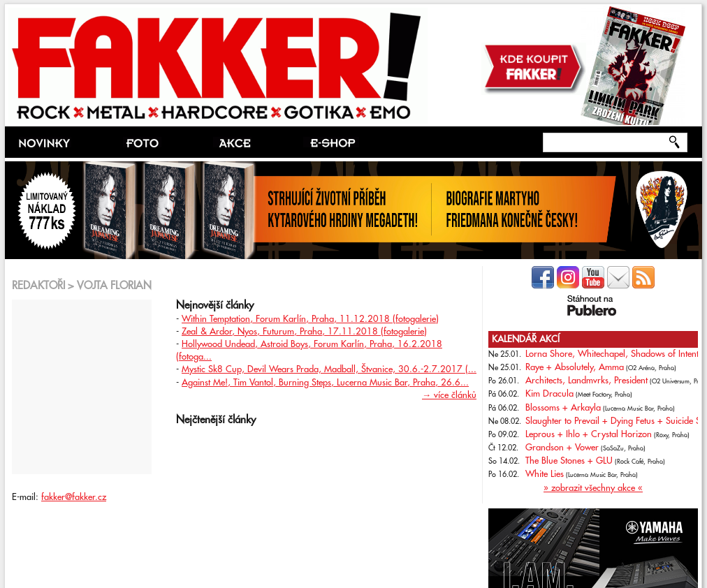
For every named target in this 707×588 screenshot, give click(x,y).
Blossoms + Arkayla (563, 408)
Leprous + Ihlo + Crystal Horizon (589, 434)
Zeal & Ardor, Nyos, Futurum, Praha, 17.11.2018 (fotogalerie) (304, 332)
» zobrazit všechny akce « (593, 488)
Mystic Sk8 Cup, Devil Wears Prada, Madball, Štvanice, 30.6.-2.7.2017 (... (329, 369)
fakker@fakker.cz (74, 497)
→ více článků (449, 395)
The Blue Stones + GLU (569, 461)
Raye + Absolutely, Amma (575, 367)
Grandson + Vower (562, 448)
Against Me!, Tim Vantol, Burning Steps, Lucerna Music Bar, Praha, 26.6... (325, 383)
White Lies (545, 474)
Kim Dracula (549, 394)
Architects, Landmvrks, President (586, 381)
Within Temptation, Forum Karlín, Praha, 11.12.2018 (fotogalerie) (310, 319)
